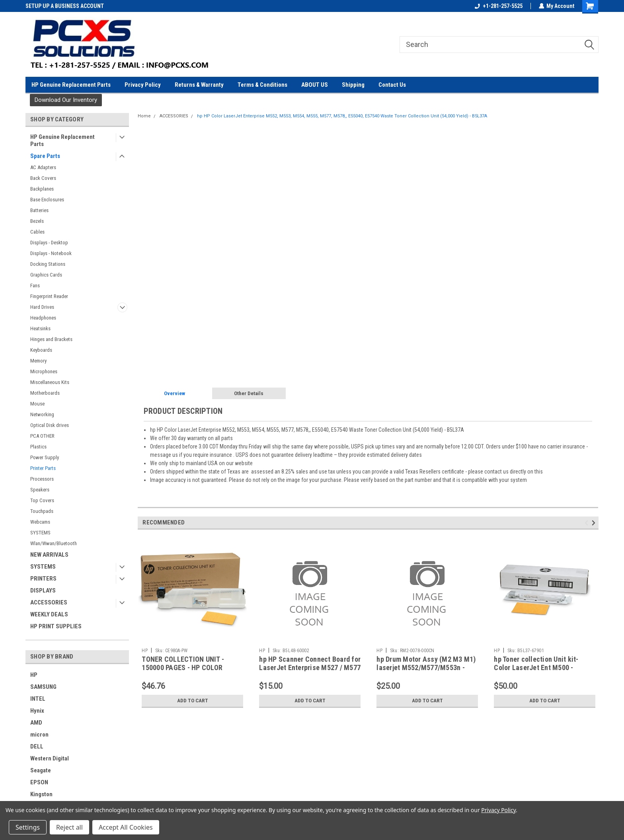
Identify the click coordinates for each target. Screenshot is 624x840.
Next (595, 523)
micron (39, 735)
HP (34, 675)
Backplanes (42, 189)
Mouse (37, 404)
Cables (37, 232)
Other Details (249, 393)
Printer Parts (43, 468)
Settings (28, 827)
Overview (175, 393)
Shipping (353, 85)
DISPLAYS (43, 591)
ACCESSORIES (49, 602)
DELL (37, 746)
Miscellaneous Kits (50, 382)
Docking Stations (48, 264)
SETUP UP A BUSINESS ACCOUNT (65, 6)
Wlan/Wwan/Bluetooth (54, 543)
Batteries (39, 210)
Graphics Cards (46, 275)
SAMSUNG (43, 687)
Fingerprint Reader (49, 296)
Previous (588, 523)
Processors (42, 479)
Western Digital (50, 758)
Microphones (44, 371)
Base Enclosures (47, 200)
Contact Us (392, 85)
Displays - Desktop (49, 243)
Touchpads (42, 511)
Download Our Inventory (66, 100)
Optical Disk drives (50, 425)
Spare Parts (45, 156)
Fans (35, 286)
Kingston (41, 794)
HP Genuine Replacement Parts (71, 85)
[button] (66, 100)
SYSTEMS (40, 533)
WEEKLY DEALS (49, 614)
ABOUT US (315, 85)
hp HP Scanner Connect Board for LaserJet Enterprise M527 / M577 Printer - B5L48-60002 (310, 668)
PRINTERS (43, 579)
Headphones (43, 318)
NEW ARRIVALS (49, 555)
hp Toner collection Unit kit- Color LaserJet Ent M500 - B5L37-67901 (536, 668)
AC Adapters (43, 167)
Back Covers (43, 178)
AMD (36, 723)
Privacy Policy (143, 85)
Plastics (38, 447)
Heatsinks (40, 328)
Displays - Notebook (51, 253)
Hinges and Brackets (51, 339)
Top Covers (42, 500)
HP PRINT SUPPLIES (56, 626)
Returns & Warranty (199, 85)
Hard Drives (42, 307)
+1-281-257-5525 (498, 6)
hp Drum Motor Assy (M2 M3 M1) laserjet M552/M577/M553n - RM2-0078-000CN (426, 668)
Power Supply (45, 457)
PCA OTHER (42, 436)
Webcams (40, 522)
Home (144, 116)
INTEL (38, 699)
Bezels (37, 221)
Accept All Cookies (126, 827)
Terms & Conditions (262, 85)
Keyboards (41, 350)
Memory (38, 361)
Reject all (69, 827)
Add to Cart (192, 701)
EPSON (39, 782)
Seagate (41, 770)
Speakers (40, 490)
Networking (42, 414)
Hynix (37, 711)
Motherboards (45, 393)
